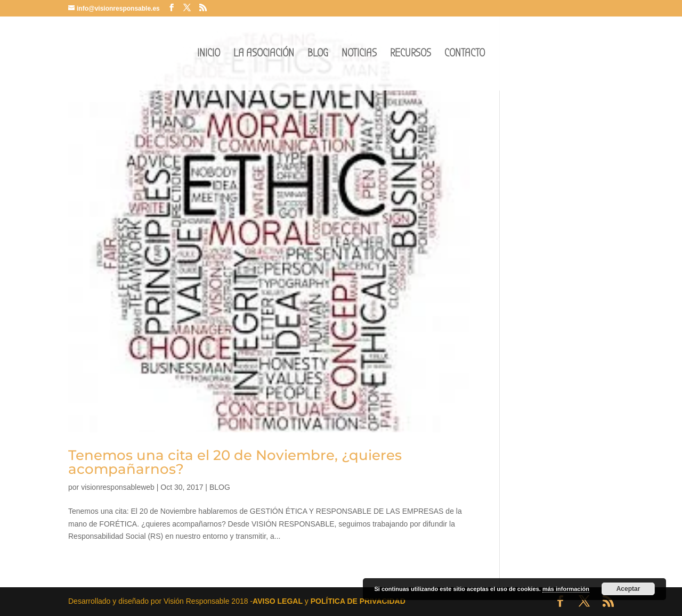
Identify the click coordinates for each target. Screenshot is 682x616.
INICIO (209, 55)
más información (566, 589)
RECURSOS (411, 55)
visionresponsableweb (118, 487)
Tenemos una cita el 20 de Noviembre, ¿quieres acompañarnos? (235, 462)
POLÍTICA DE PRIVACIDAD (358, 601)
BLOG (318, 55)
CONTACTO (465, 55)
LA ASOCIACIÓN (264, 55)
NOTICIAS (359, 55)
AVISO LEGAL (278, 601)
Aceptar (628, 589)
